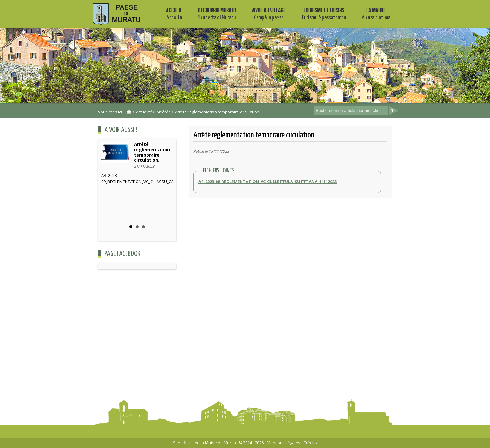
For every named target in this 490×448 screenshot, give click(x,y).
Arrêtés (164, 112)
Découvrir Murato (217, 14)
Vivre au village (269, 14)
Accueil (174, 14)
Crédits (310, 443)
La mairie (376, 14)
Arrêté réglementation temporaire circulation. (218, 112)
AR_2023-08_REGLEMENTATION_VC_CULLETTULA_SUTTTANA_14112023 (267, 182)
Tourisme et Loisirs (324, 14)
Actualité (144, 112)
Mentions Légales (284, 443)
